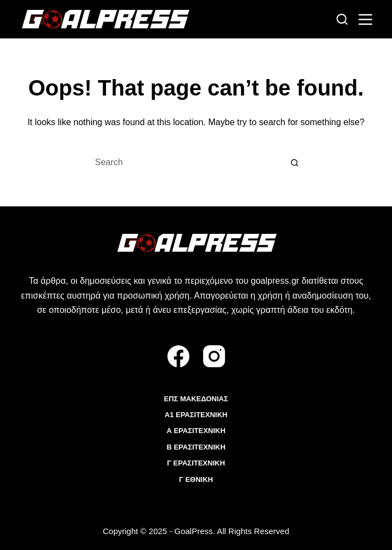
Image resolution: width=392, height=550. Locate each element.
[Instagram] (214, 356)
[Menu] (365, 19)
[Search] (342, 19)
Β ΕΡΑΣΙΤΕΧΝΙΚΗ (196, 447)
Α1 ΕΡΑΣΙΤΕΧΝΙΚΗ (196, 415)
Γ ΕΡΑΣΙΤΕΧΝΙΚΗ (196, 463)
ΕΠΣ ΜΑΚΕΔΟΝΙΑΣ (196, 399)
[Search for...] (185, 162)
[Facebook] (178, 356)
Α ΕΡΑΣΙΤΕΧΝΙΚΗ (196, 431)
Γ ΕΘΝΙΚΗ (196, 479)
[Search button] (295, 162)
